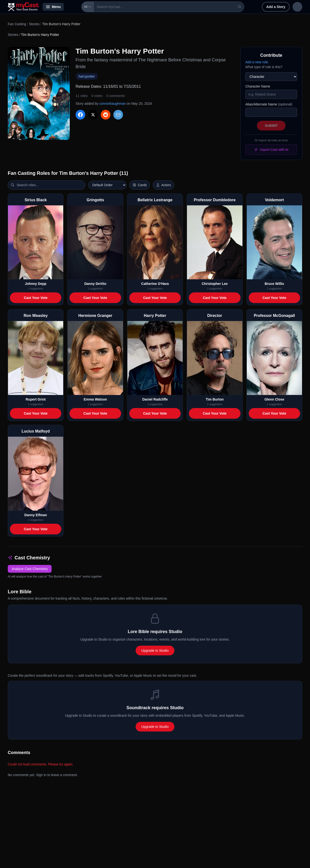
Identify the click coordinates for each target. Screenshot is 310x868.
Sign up (292, 7)
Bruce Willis (274, 284)
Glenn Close (274, 399)
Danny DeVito (95, 284)
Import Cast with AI (271, 150)
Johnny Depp (36, 284)
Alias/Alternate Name (269, 104)
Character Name (258, 86)
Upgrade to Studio (155, 651)
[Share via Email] (118, 115)
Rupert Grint (36, 399)
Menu (53, 7)
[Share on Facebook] (80, 115)
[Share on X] (93, 115)
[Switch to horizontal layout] (140, 185)
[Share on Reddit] (106, 115)
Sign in (271, 7)
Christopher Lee (215, 284)
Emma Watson (95, 399)
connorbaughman (112, 104)
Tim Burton (215, 399)
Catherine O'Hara (155, 284)
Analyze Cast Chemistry (30, 569)
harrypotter (87, 76)
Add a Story (244, 7)
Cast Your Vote (36, 298)
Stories (34, 24)
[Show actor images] (163, 185)
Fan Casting (17, 24)
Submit (271, 126)
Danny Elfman (36, 515)
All (74, 7)
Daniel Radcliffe (155, 399)
